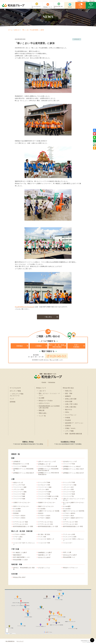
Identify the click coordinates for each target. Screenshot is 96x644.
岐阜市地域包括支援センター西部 (23, 526)
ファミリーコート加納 (45, 487)
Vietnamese (85, 1)
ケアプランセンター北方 (70, 524)
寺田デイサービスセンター (21, 506)
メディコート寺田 (68, 489)
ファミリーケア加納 (19, 499)
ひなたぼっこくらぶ (44, 568)
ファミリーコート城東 (20, 487)
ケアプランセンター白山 (45, 522)
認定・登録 (69, 393)
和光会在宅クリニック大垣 (21, 464)
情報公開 (42, 410)
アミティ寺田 (42, 537)
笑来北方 (41, 513)
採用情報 (13, 402)
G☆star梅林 (17, 509)
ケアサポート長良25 (19, 516)
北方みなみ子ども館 (69, 555)
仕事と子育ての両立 (71, 404)
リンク (12, 399)
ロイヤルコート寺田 (44, 485)
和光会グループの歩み (46, 401)
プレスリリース (15, 396)
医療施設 (20, 346)
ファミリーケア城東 (19, 496)
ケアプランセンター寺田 (70, 522)
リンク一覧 (42, 416)
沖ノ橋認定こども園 (19, 553)
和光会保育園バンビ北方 (21, 560)
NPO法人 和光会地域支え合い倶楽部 (24, 568)
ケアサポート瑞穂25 (44, 518)
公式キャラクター (44, 403)
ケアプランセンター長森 (21, 522)
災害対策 (68, 426)
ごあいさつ (42, 391)
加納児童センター (43, 555)
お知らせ (17, 30)
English (79, 1)
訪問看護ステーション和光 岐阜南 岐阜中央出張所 (48, 470)
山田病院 (16, 462)
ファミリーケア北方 (69, 492)
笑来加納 (16, 513)
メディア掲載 (69, 431)
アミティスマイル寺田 (70, 537)
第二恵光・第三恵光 (44, 534)
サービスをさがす (15, 388)
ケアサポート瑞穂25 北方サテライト (73, 519)
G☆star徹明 (67, 506)
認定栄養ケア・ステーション (74, 423)
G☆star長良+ (67, 509)
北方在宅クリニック (69, 462)
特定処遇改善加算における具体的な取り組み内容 (49, 407)
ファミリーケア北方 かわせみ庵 (48, 466)
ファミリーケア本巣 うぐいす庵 (48, 499)
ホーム (10, 30)
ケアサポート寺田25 (19, 518)
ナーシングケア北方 (19, 485)
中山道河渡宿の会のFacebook (24, 307)
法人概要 (42, 398)
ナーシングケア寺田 (69, 482)
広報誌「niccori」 (71, 428)
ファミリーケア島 (68, 496)
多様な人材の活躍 (71, 399)
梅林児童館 (17, 555)
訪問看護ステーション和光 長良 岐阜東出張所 (49, 474)
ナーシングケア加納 (44, 482)
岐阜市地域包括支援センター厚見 (73, 526)
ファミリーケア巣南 (19, 494)
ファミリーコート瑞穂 (20, 492)
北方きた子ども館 (43, 557)
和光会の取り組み (68, 388)
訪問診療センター (43, 464)
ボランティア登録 (18, 394)
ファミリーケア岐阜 (69, 494)
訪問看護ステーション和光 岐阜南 (23, 469)
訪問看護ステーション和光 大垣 (73, 469)
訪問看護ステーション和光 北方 (73, 473)
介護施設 (39, 346)
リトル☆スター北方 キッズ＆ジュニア (24, 544)
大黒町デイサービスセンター (22, 503)
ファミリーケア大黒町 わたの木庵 (48, 496)
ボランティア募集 (15, 391)
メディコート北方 (68, 487)
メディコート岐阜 (43, 489)
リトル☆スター (68, 543)
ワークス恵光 (17, 539)
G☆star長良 (42, 509)
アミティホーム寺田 (69, 534)
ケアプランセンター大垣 (45, 524)
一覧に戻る (48, 317)
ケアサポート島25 (69, 516)
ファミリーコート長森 (70, 485)
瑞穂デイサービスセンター (46, 506)
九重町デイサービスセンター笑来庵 (49, 511)
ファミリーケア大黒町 (45, 492)
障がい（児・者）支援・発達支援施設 (57, 346)
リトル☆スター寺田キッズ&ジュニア (74, 540)
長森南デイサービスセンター (47, 503)
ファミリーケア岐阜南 (20, 466)
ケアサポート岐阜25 (69, 513)
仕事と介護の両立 (71, 407)
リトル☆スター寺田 (44, 543)
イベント (77, 39)
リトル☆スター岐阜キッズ (46, 539)
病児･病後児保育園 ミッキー (22, 557)
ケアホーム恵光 (18, 537)
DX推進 (68, 418)
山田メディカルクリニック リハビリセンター (74, 499)
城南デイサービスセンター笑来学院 (74, 511)
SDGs (67, 412)
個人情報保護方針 (10, 641)
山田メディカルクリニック (46, 462)
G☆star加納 (17, 511)
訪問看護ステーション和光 (71, 467)
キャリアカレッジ (71, 415)
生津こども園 (67, 552)
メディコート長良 (19, 489)
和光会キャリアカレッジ (70, 568)
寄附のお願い (92, 1)
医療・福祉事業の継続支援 (74, 434)
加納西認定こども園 (44, 553)
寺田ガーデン (17, 483)
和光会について (41, 388)
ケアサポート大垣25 (44, 516)
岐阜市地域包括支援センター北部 (48, 526)
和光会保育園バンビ (69, 557)
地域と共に (69, 391)
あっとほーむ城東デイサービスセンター (74, 503)
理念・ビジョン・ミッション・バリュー (49, 394)
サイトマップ (20, 641)
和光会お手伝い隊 (19, 577)
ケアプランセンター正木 (21, 524)
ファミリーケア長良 (69, 464)
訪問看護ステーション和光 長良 (23, 473)
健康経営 (68, 396)
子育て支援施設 (76, 346)
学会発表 (68, 420)
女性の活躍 (69, 401)
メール (52, 360)
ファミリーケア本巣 (44, 494)
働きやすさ (69, 410)
